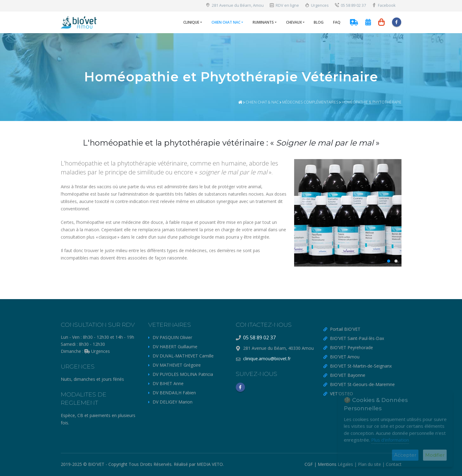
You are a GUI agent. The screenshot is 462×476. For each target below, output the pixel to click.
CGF (309, 464)
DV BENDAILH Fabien (174, 393)
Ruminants (263, 22)
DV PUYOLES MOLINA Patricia (183, 374)
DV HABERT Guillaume (175, 347)
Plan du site (369, 464)
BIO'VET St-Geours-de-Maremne (362, 384)
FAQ (337, 22)
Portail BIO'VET (345, 329)
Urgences (317, 5)
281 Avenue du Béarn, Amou (235, 5)
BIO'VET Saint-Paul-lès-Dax (357, 338)
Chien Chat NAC (226, 22)
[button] (389, 261)
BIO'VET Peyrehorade (351, 347)
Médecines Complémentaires (310, 102)
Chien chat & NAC (262, 102)
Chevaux (294, 22)
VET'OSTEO (342, 394)
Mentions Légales (335, 464)
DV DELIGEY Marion (173, 402)
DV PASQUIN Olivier (172, 337)
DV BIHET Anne (168, 383)
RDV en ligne (284, 5)
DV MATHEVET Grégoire (177, 365)
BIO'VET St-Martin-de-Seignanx (361, 366)
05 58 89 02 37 (350, 5)
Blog (319, 22)
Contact (394, 464)
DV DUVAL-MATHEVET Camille (183, 356)
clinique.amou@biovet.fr (267, 359)
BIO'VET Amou (345, 357)
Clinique (191, 22)
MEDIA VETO (210, 464)
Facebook (384, 5)
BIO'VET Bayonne (348, 375)
